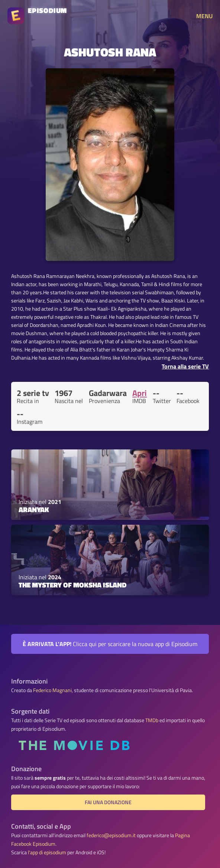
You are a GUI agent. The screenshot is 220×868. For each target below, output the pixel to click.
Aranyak (34, 510)
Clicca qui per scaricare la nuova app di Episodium (110, 644)
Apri (140, 393)
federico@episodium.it (111, 835)
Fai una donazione (108, 802)
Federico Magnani (52, 690)
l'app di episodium (47, 852)
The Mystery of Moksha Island (72, 585)
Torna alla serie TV (185, 366)
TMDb (152, 720)
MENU (204, 16)
